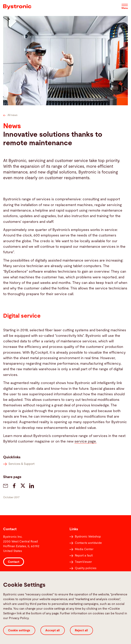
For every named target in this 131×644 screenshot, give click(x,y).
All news (10, 115)
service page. (85, 441)
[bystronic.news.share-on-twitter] (23, 486)
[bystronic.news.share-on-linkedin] (32, 486)
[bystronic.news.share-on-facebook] (14, 486)
